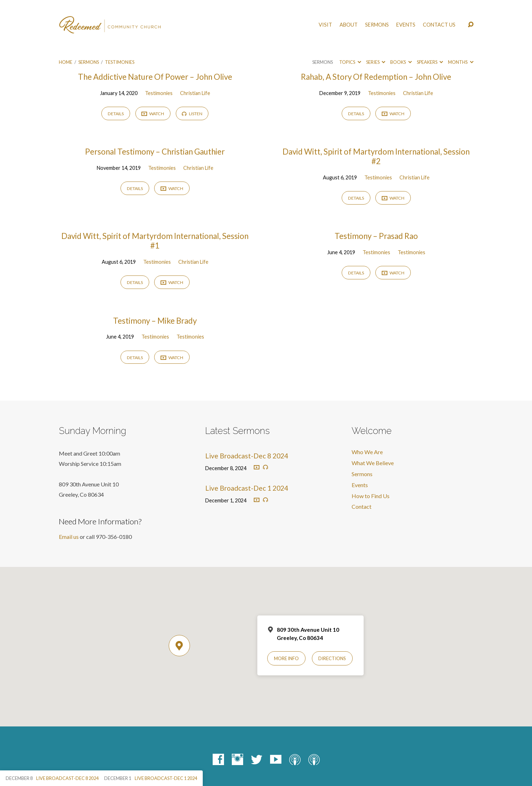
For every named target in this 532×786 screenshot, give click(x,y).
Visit (325, 25)
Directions (332, 658)
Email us (69, 537)
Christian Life (195, 93)
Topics (350, 62)
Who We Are (367, 452)
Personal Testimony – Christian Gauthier (155, 152)
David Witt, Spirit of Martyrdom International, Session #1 (155, 241)
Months (461, 62)
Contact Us (439, 25)
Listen (192, 114)
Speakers (430, 62)
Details (116, 114)
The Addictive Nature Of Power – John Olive (155, 77)
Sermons (377, 25)
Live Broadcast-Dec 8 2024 (247, 456)
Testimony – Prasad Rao (376, 236)
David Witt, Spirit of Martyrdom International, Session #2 (376, 156)
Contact (362, 506)
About (349, 25)
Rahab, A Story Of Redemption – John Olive (376, 77)
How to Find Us (371, 496)
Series (376, 62)
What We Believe (373, 463)
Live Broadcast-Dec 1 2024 (247, 488)
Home (66, 62)
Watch (153, 114)
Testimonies (120, 62)
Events (406, 25)
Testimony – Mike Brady (155, 321)
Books (401, 62)
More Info (286, 658)
